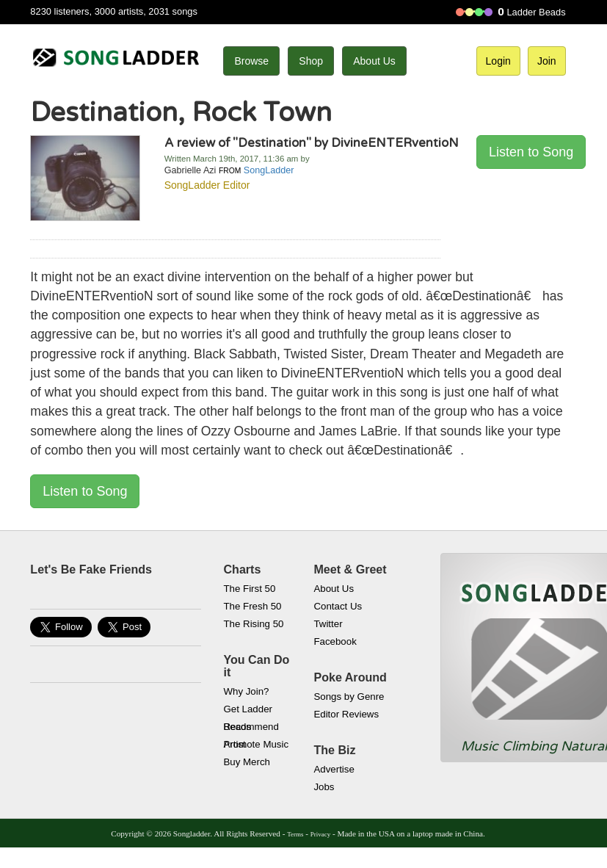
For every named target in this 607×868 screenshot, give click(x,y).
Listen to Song (531, 152)
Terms (295, 834)
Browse (251, 61)
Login (498, 61)
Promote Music (256, 744)
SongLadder (269, 170)
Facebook (335, 641)
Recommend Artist (251, 728)
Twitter (328, 624)
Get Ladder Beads (248, 711)
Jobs (324, 787)
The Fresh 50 (252, 606)
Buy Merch (247, 762)
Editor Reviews (346, 714)
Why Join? (246, 691)
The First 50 (249, 589)
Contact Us (338, 606)
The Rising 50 (253, 624)
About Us (374, 61)
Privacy (320, 834)
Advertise (334, 769)
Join (547, 61)
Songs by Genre (349, 697)
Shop (311, 61)
